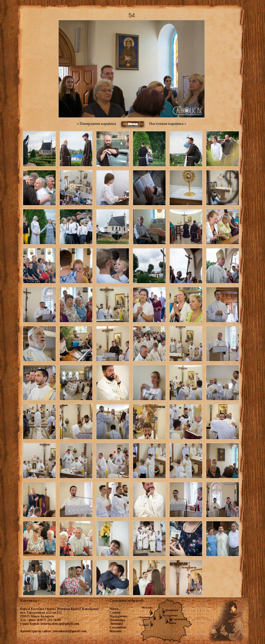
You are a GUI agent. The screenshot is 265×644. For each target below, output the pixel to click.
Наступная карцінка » (168, 124)
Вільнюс (148, 608)
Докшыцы (172, 610)
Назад (133, 124)
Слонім (144, 625)
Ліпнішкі (145, 617)
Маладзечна (170, 615)
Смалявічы (179, 619)
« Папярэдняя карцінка (96, 124)
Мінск (172, 623)
